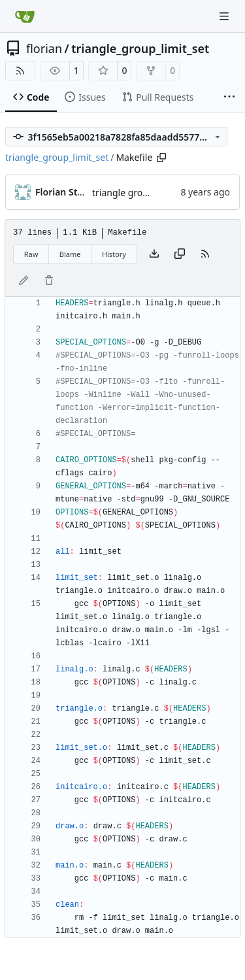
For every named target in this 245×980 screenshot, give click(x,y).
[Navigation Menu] (225, 16)
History (114, 254)
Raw (31, 254)
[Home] (25, 16)
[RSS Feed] (20, 71)
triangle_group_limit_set (140, 48)
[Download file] (154, 254)
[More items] (229, 97)
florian (44, 48)
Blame (70, 254)
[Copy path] (161, 158)
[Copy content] (180, 254)
